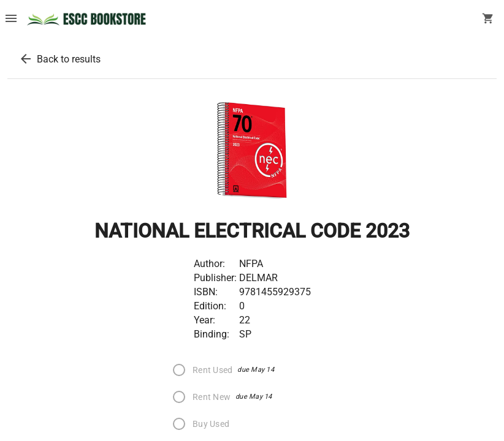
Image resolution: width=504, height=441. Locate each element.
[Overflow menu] (11, 20)
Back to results (69, 59)
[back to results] (26, 59)
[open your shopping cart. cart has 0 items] (488, 20)
